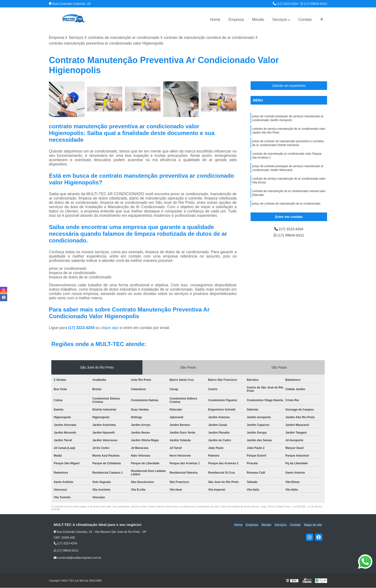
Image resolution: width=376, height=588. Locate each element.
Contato (305, 20)
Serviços (280, 20)
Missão (258, 20)
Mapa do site (313, 525)
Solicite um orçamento (289, 86)
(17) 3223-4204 (286, 4)
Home (215, 20)
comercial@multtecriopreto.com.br (77, 558)
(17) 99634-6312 (314, 4)
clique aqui (110, 328)
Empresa (236, 20)
